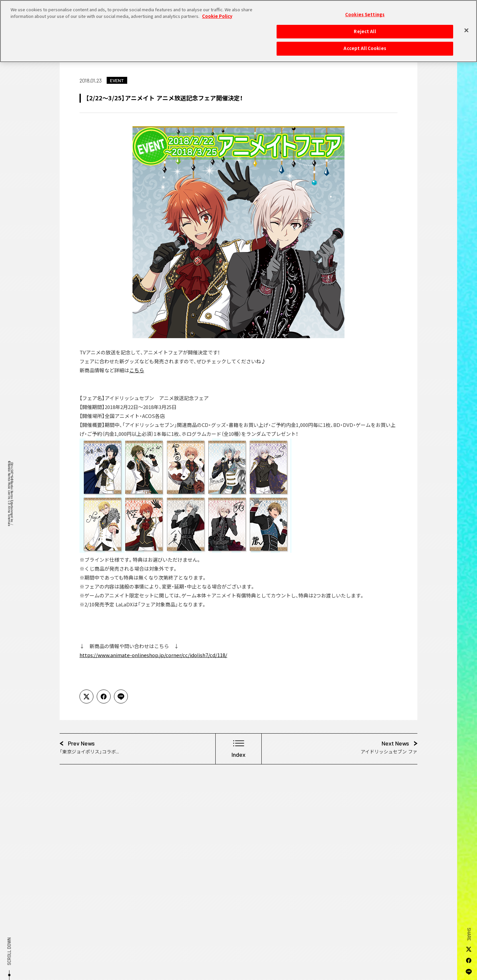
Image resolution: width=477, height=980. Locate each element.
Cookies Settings (365, 11)
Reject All (365, 28)
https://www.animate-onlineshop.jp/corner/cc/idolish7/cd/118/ (153, 655)
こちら (137, 370)
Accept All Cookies (365, 45)
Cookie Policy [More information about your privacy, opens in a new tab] (217, 13)
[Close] (466, 27)
